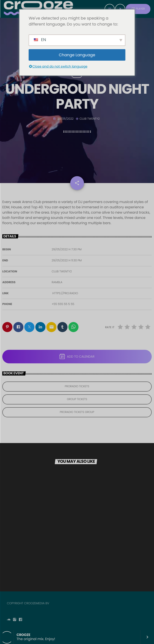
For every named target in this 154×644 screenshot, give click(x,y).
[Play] (120, 9)
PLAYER (138, 9)
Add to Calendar (77, 356)
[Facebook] (20, 620)
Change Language (77, 55)
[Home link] (38, 9)
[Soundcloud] (9, 620)
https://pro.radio (65, 293)
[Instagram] (15, 620)
